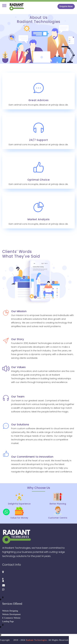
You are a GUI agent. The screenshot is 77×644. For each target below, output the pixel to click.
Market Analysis (39, 219)
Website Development (11, 614)
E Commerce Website (11, 618)
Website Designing (10, 611)
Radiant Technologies (36, 640)
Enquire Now (66, 6)
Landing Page (8, 621)
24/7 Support (39, 140)
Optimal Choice (39, 180)
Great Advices (38, 100)
